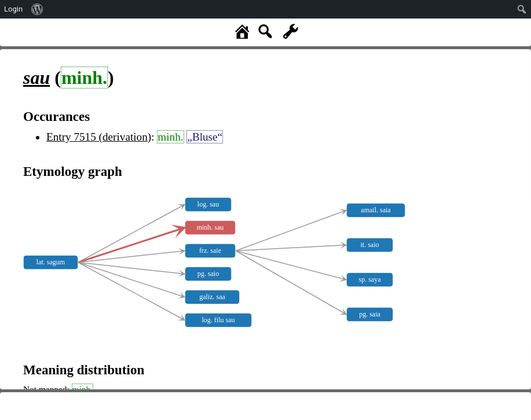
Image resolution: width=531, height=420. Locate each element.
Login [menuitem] (13, 9)
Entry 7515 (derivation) (99, 137)
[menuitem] (37, 9)
